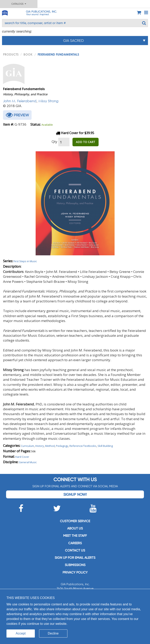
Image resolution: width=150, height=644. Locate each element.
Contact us (75, 550)
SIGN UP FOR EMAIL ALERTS (75, 558)
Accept (21, 633)
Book (28, 54)
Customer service (75, 521)
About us (75, 528)
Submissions (75, 565)
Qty (54, 142)
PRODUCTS (11, 54)
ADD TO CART (86, 142)
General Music (28, 462)
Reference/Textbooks (83, 446)
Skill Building (105, 446)
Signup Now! (75, 494)
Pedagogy (62, 446)
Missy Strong (48, 101)
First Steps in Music (25, 261)
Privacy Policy (75, 572)
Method (50, 446)
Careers (75, 543)
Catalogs (19, 4)
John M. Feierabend (20, 101)
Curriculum (27, 446)
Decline (53, 633)
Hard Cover (22, 457)
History (40, 446)
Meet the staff (75, 536)
